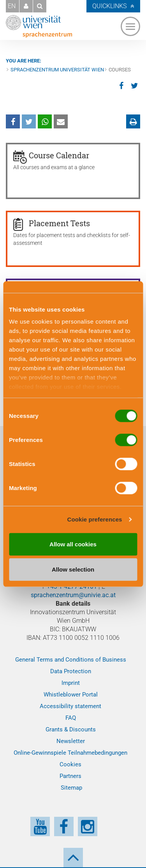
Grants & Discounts (71, 729)
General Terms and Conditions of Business (71, 660)
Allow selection (73, 569)
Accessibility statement (70, 706)
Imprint (71, 683)
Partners (70, 776)
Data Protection (71, 671)
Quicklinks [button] (109, 6)
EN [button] (12, 6)
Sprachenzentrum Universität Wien (57, 70)
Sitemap (71, 788)
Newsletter (71, 741)
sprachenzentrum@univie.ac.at (73, 595)
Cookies (70, 764)
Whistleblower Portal (71, 695)
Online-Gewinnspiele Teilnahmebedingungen (70, 753)
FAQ (71, 718)
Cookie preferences (95, 519)
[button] (26, 6)
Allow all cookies (73, 544)
